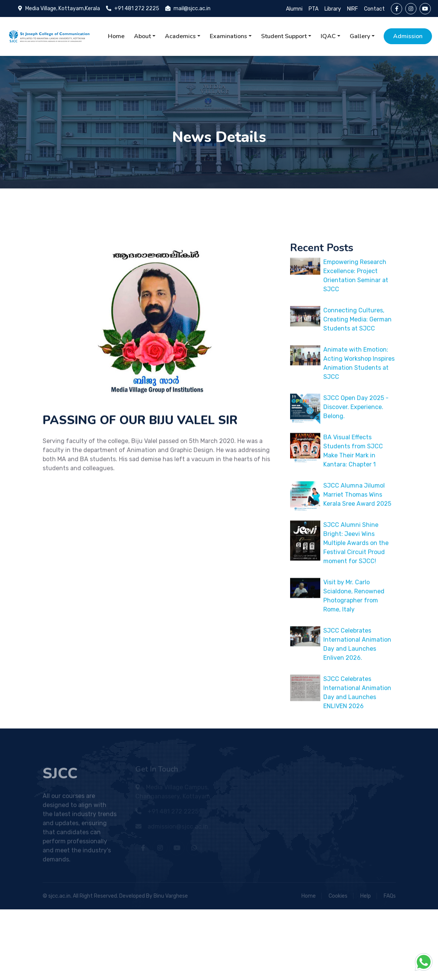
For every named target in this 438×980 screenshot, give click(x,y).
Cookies (338, 896)
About (142, 36)
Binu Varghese (171, 896)
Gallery (360, 36)
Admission (408, 36)
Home (116, 36)
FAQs (390, 896)
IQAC (328, 36)
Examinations (228, 36)
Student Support (284, 36)
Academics (180, 36)
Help (366, 896)
